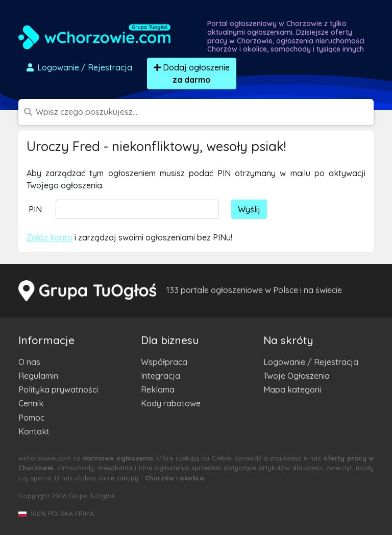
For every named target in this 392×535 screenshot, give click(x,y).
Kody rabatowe (171, 403)
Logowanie (79, 67)
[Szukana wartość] (205, 112)
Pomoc (31, 418)
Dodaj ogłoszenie (192, 74)
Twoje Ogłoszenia (297, 376)
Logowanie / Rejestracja (311, 362)
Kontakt (34, 431)
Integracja (161, 376)
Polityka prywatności (58, 390)
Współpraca (164, 362)
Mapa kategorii (292, 390)
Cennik (31, 403)
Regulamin (38, 376)
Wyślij (249, 209)
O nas (29, 362)
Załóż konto (50, 237)
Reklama (158, 390)
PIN (35, 209)
